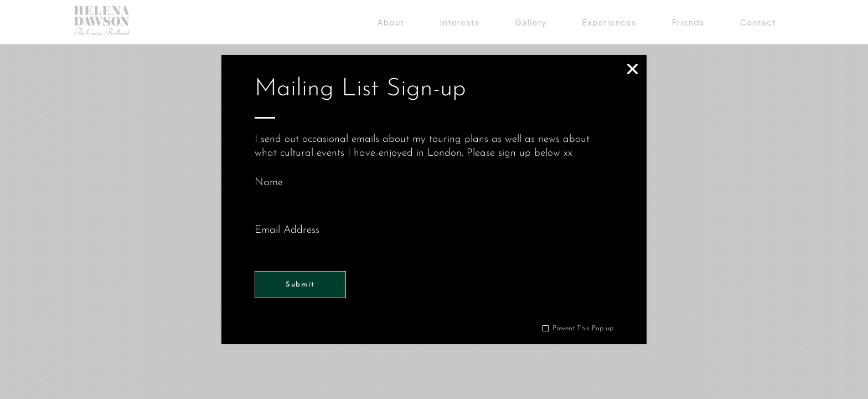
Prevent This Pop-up (583, 328)
